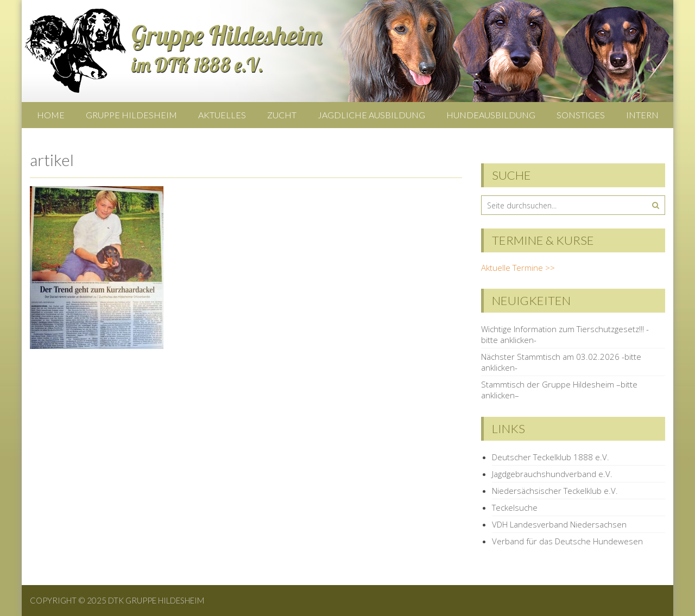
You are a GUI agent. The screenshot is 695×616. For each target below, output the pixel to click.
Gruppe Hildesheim (131, 115)
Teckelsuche (515, 507)
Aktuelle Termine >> (518, 268)
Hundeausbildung (491, 115)
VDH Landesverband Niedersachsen (559, 524)
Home (51, 115)
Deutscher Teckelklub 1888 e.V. (551, 457)
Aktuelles (222, 115)
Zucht (282, 115)
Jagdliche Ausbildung (371, 115)
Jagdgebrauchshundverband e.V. (552, 474)
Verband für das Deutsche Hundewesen (567, 541)
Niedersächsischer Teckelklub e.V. (555, 491)
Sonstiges (581, 115)
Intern (642, 115)
